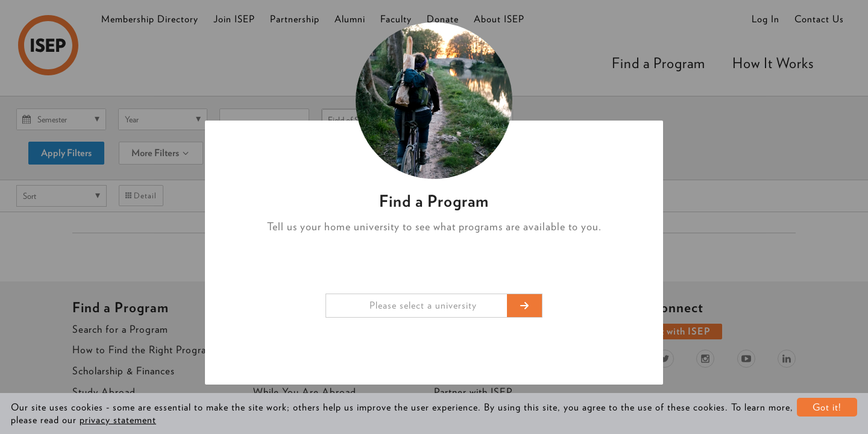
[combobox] (434, 306)
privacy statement (118, 420)
